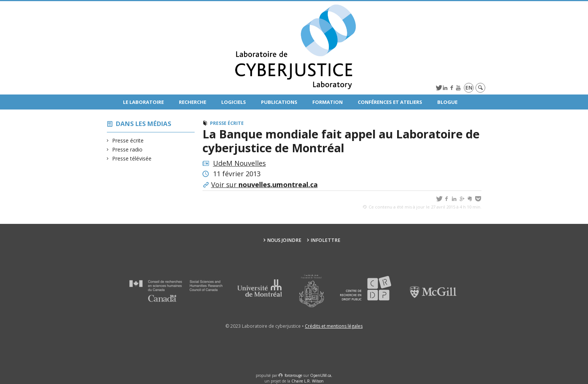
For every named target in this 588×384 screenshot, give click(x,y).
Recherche (193, 102)
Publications (279, 102)
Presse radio (127, 149)
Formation (328, 102)
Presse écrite (128, 140)
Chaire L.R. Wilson (307, 381)
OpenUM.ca (321, 375)
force (293, 375)
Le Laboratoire (143, 102)
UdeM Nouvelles (239, 163)
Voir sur (264, 184)
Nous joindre (284, 240)
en (469, 88)
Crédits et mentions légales (334, 326)
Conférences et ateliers (390, 102)
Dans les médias (144, 124)
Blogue (447, 102)
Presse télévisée (132, 158)
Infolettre (325, 240)
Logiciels (234, 102)
